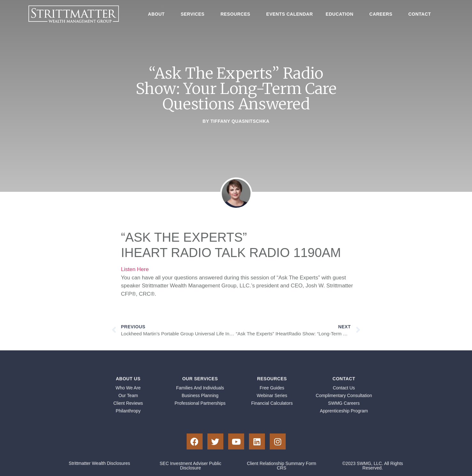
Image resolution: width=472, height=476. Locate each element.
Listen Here (135, 269)
